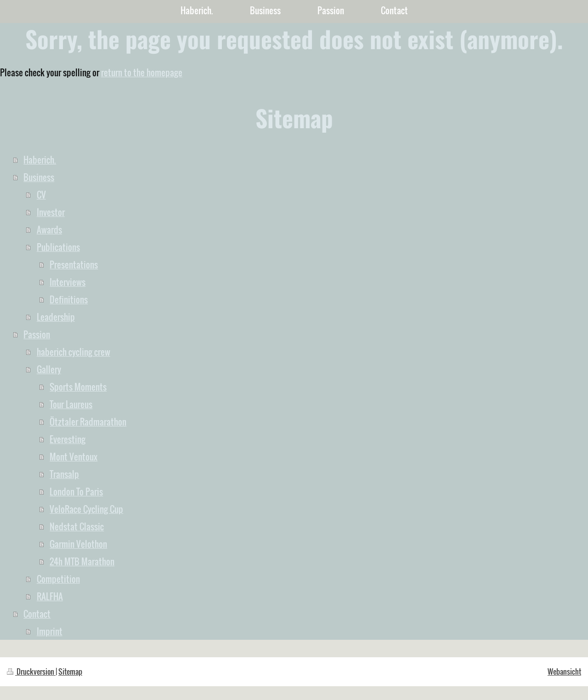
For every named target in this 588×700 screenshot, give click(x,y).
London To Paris (76, 491)
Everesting (68, 439)
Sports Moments (78, 387)
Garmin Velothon (78, 544)
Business (39, 177)
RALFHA (50, 596)
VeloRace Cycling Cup (86, 509)
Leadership (56, 317)
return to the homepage (142, 72)
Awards (49, 229)
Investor (51, 212)
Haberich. (40, 159)
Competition (58, 579)
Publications (58, 247)
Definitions (69, 299)
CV (41, 194)
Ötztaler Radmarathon (88, 421)
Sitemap (70, 672)
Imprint (50, 631)
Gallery (49, 369)
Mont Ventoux (73, 456)
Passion (37, 334)
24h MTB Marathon (82, 561)
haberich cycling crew (73, 352)
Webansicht (564, 672)
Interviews (68, 282)
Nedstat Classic (77, 526)
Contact (37, 614)
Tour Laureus (71, 404)
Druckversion (31, 672)
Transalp (64, 474)
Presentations (74, 264)
